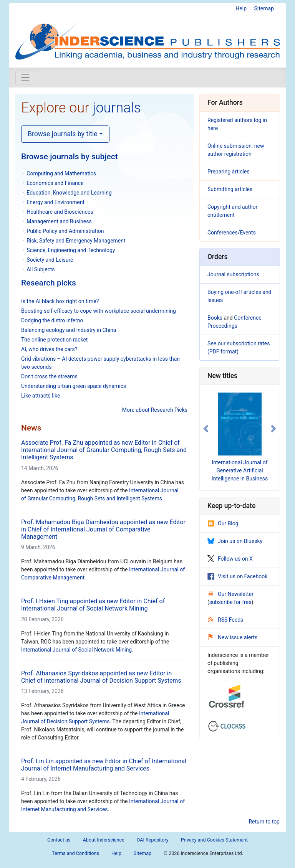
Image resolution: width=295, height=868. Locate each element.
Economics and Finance (55, 183)
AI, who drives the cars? (49, 349)
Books (215, 318)
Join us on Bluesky (235, 541)
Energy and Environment (56, 202)
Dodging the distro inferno (52, 320)
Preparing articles (229, 172)
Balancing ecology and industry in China (69, 330)
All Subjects (41, 269)
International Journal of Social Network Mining (76, 650)
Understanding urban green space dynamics (74, 386)
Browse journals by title (63, 134)
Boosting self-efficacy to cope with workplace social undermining (99, 311)
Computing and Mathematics (61, 173)
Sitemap (264, 8)
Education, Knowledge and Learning (69, 193)
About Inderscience (104, 840)
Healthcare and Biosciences (60, 212)
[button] (206, 429)
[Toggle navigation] (25, 78)
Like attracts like (41, 396)
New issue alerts (233, 637)
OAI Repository (153, 840)
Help (241, 8)
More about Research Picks (155, 410)
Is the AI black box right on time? (60, 301)
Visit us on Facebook (237, 576)
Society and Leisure (50, 260)
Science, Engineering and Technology (71, 250)
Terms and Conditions (75, 853)
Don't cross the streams (49, 376)
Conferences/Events (232, 233)
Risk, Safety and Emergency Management (76, 241)
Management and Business (59, 221)
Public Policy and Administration (65, 231)
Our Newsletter (231, 594)
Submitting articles (230, 189)
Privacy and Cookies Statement (214, 840)
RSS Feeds (225, 620)
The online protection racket (54, 340)
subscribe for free (230, 602)
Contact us (59, 840)
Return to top (264, 822)
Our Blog (223, 523)
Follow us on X (230, 559)
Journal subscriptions (233, 274)
